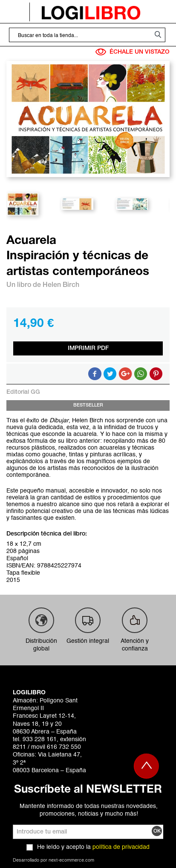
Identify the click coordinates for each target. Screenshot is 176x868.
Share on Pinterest (156, 374)
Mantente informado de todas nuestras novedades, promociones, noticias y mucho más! (89, 810)
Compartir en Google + (125, 374)
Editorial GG (23, 392)
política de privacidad (121, 847)
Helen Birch (61, 285)
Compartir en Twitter (110, 374)
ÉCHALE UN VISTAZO (133, 52)
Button (141, 374)
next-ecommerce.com (71, 861)
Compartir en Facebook (95, 374)
